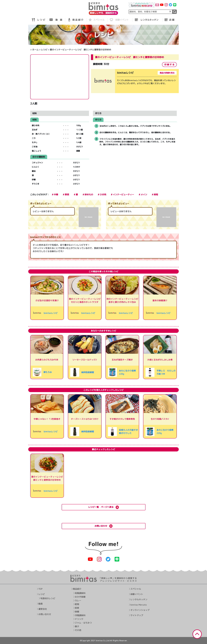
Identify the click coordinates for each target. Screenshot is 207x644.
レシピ (44, 49)
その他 (78, 630)
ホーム (35, 49)
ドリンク (79, 619)
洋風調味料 (80, 615)
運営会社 (43, 609)
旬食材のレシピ (48, 598)
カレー (78, 600)
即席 (77, 608)
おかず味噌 (80, 597)
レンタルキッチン (139, 599)
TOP (40, 589)
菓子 (77, 626)
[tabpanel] (135, 82)
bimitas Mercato (139, 605)
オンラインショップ (140, 610)
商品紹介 (77, 589)
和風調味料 (80, 593)
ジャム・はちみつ (83, 623)
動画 (41, 604)
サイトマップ (137, 615)
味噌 (77, 612)
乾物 (77, 604)
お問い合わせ (45, 614)
